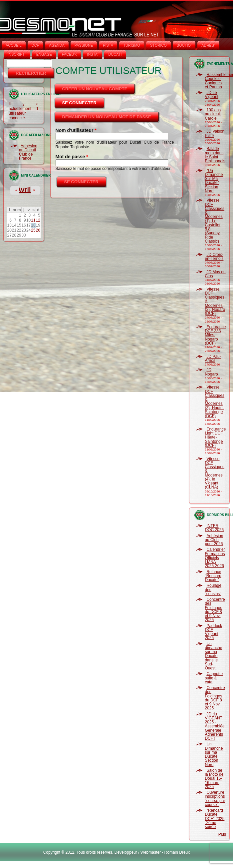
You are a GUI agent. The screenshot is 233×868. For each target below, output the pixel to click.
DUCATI (115, 54)
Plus (222, 834)
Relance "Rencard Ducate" (213, 576)
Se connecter (84, 101)
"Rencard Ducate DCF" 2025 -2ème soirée (215, 819)
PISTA (108, 45)
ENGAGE (44, 54)
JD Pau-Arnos (213, 359)
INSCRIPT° (17, 54)
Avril (24, 190)
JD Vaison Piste (215, 133)
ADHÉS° (208, 45)
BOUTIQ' (184, 45)
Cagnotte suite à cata (214, 678)
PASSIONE (84, 45)
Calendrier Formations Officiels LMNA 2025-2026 (215, 558)
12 (38, 220)
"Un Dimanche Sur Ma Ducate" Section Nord (214, 181)
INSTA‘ (93, 54)
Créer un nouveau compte (95, 89)
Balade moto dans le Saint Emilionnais (215, 155)
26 (38, 230)
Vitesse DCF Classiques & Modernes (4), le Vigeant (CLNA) (215, 473)
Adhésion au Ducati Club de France (28, 152)
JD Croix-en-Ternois (214, 257)
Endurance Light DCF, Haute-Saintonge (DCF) (215, 437)
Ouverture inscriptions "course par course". (215, 799)
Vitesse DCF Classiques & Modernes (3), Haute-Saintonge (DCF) (215, 402)
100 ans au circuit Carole (213, 114)
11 (33, 220)
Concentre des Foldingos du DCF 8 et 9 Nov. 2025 (215, 610)
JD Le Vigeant (211, 95)
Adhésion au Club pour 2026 (214, 540)
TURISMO (132, 45)
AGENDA (57, 45)
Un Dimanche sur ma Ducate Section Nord (214, 754)
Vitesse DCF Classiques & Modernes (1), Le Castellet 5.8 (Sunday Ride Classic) (215, 221)
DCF (35, 45)
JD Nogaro (211, 372)
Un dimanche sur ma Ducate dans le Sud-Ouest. (213, 656)
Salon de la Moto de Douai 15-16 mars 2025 (214, 779)
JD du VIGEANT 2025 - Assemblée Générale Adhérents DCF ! (215, 726)
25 (33, 230)
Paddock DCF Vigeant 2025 (213, 632)
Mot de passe (72, 157)
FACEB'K (70, 54)
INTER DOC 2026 (214, 528)
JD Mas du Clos (215, 274)
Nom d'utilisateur (76, 130)
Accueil (14, 45)
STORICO (158, 45)
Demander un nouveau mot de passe (107, 117)
